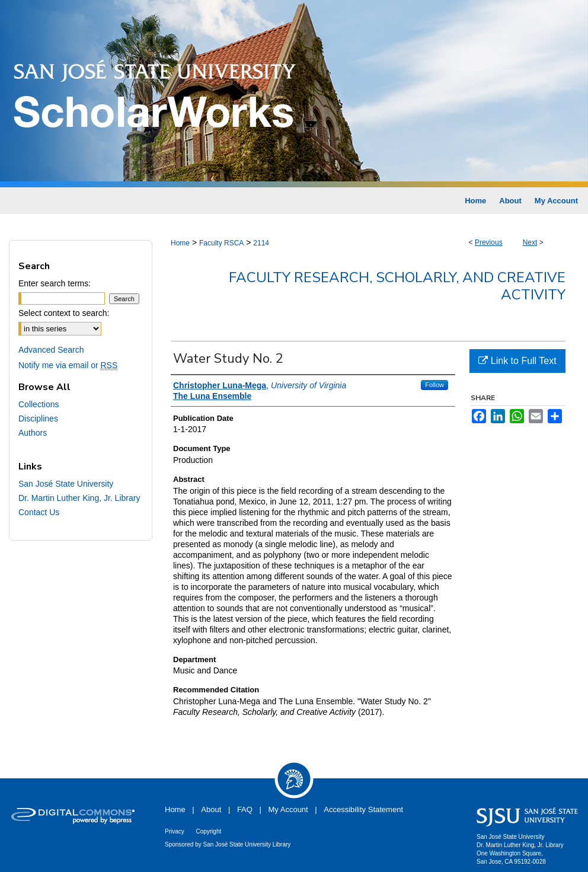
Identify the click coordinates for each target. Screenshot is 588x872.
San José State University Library (247, 844)
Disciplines (38, 419)
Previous (489, 242)
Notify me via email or (68, 365)
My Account (288, 809)
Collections (39, 404)
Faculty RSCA (221, 243)
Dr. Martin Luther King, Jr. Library (79, 498)
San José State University (66, 484)
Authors (33, 433)
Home (180, 243)
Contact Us (39, 512)
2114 (261, 243)
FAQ (245, 809)
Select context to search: (64, 313)
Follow (434, 385)
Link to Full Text (517, 361)
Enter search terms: (55, 283)
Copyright (208, 831)
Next (530, 242)
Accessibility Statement (363, 809)
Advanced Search (51, 350)
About (211, 809)
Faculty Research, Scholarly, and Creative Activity (397, 286)
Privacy (175, 831)
